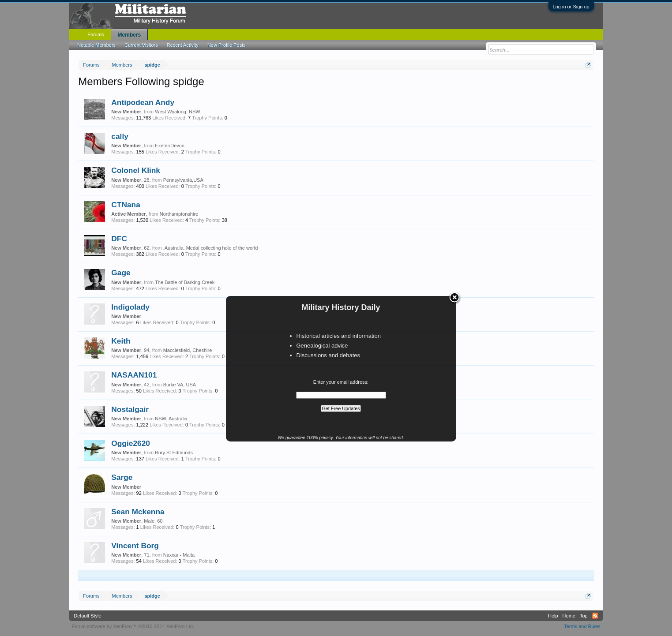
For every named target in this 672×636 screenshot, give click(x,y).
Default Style (87, 616)
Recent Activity (183, 45)
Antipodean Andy (143, 102)
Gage (121, 273)
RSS (595, 616)
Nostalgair (130, 409)
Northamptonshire (179, 214)
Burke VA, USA (180, 385)
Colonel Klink (136, 170)
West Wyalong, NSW (177, 112)
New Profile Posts (227, 45)
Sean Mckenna (138, 512)
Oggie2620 (131, 443)
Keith (121, 341)
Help (553, 616)
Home (569, 616)
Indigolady (130, 307)
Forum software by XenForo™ (133, 626)
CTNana (126, 205)
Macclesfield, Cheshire (188, 350)
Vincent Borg (135, 546)
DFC (119, 239)
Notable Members (96, 45)
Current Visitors (141, 45)
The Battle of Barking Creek (185, 282)
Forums (96, 34)
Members (130, 35)
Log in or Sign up (571, 7)
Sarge (122, 477)
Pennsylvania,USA (183, 180)
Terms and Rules (582, 626)
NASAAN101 (134, 375)
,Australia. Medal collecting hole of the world (211, 248)
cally (120, 136)
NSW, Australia (171, 419)
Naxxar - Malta (179, 555)
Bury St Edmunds (174, 453)
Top (584, 616)
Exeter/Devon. (170, 146)
